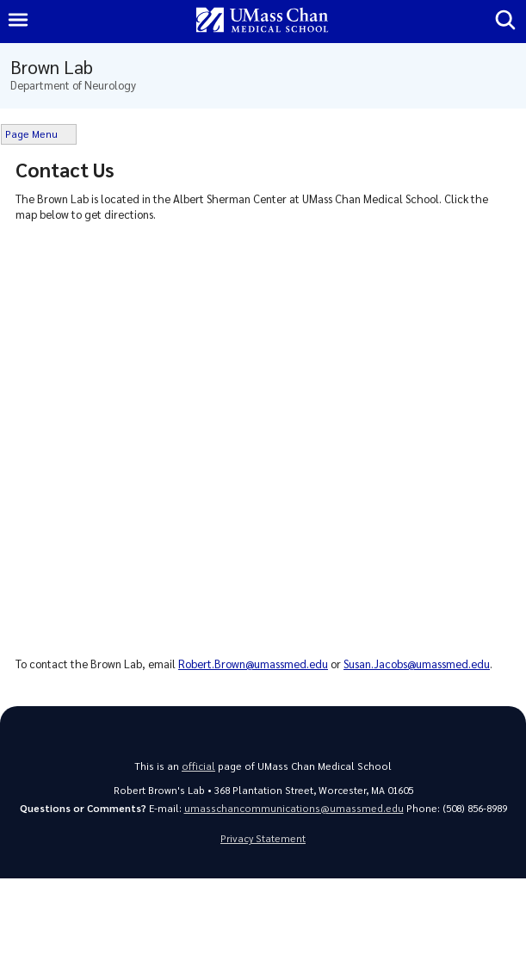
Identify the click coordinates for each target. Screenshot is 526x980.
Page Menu (31, 134)
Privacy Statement (263, 838)
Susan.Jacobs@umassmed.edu (417, 664)
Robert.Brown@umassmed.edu (253, 664)
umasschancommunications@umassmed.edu (294, 808)
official (198, 766)
